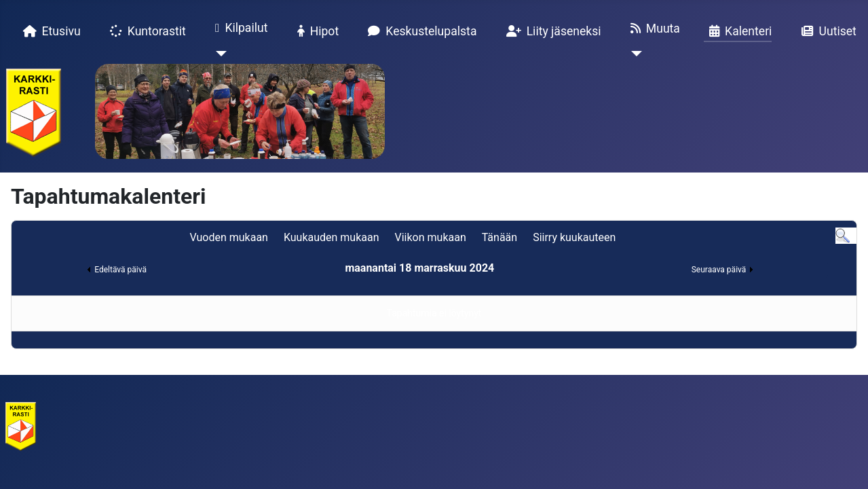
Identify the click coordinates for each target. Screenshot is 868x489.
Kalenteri (738, 31)
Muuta (653, 29)
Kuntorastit (145, 31)
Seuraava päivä (719, 270)
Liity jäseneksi (551, 31)
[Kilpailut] (218, 54)
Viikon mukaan (431, 237)
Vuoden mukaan (228, 237)
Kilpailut (239, 29)
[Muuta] (634, 54)
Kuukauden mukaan (332, 237)
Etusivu (49, 31)
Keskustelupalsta (419, 31)
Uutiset (826, 31)
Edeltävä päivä (120, 270)
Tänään (499, 237)
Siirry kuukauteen (574, 237)
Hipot (316, 31)
